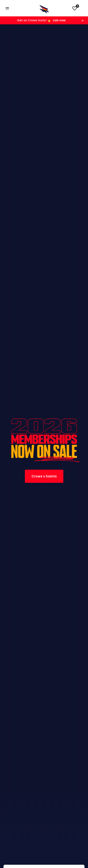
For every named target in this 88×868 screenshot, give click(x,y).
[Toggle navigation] (11, 8)
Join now (59, 20)
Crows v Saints (44, 476)
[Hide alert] (83, 20)
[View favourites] (75, 8)
